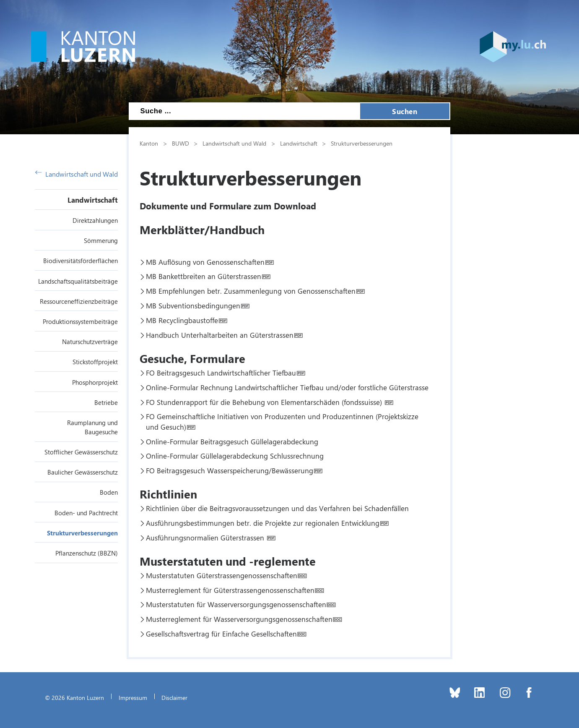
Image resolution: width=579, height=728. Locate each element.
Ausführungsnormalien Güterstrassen (206, 538)
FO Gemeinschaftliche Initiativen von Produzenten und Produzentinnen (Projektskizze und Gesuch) (282, 421)
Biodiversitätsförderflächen (80, 261)
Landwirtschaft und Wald (77, 174)
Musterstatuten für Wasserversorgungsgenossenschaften (236, 604)
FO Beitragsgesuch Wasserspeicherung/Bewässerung (230, 470)
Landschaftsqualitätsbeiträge (78, 281)
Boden (109, 492)
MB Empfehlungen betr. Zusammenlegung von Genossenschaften (251, 291)
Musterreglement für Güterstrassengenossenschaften (230, 590)
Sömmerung (101, 240)
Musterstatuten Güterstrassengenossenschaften (222, 575)
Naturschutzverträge (90, 342)
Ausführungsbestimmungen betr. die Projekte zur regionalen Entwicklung (263, 523)
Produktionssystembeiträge (80, 321)
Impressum (133, 697)
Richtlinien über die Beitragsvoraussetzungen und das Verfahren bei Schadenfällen (277, 508)
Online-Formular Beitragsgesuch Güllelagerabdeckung (232, 441)
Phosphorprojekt (95, 382)
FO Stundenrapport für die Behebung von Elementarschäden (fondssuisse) (265, 402)
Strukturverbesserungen (82, 533)
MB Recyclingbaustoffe (182, 320)
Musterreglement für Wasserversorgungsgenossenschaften (239, 619)
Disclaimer (174, 697)
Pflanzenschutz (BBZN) (87, 553)
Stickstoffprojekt (95, 362)
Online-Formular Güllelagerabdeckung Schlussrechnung (235, 456)
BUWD (180, 143)
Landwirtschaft (93, 200)
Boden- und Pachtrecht (86, 513)
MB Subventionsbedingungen (193, 305)
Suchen (405, 111)
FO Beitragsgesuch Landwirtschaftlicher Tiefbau (221, 373)
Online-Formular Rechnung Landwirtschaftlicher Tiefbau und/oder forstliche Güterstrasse (287, 387)
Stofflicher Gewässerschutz (81, 452)
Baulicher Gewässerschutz (83, 472)
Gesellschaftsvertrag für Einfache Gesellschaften (221, 634)
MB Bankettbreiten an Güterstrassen (204, 276)
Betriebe (106, 402)
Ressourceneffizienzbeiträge (79, 301)
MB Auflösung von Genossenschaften (205, 262)
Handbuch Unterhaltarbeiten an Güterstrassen (220, 335)
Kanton (149, 143)
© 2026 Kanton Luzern (74, 697)
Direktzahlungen (95, 220)
